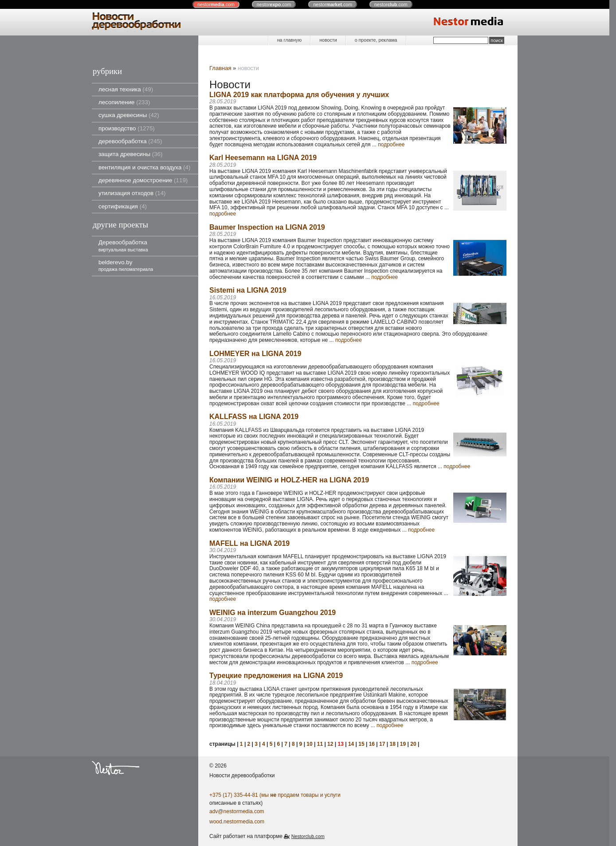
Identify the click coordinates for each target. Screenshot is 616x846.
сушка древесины (129, 115)
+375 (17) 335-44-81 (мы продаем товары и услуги (275, 795)
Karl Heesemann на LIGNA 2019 (263, 158)
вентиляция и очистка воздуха (144, 167)
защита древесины (130, 154)
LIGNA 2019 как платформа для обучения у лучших (299, 95)
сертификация (123, 206)
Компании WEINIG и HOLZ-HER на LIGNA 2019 (289, 480)
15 (361, 744)
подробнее (391, 145)
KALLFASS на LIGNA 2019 (254, 417)
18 (392, 744)
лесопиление (124, 102)
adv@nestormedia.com (237, 811)
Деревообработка (123, 245)
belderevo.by (126, 265)
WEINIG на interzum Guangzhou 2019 (273, 613)
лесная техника (126, 89)
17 (382, 744)
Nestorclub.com (308, 836)
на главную (289, 40)
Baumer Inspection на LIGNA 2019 (267, 227)
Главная (220, 68)
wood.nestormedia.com (237, 822)
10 (309, 744)
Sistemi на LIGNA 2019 (248, 290)
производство (127, 128)
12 (330, 744)
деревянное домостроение (143, 180)
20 (413, 744)
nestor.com (216, 4)
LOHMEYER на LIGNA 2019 (255, 354)
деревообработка (130, 141)
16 (372, 744)
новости (328, 40)
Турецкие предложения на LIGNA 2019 (276, 676)
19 (403, 744)
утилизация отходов (132, 193)
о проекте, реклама (376, 40)
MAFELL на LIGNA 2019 (249, 543)
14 (351, 744)
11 (320, 744)
